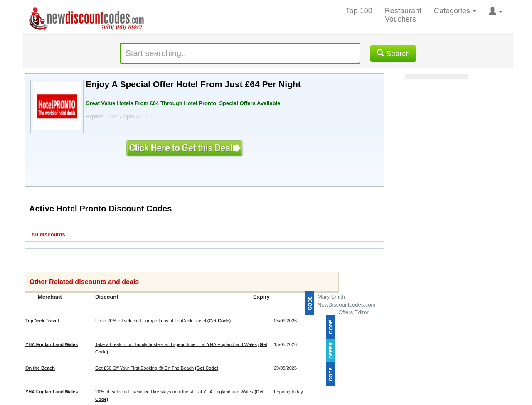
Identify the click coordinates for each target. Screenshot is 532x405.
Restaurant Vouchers (403, 15)
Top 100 (359, 11)
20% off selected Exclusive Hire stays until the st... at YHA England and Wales (174, 392)
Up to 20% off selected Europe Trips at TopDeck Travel (151, 321)
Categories (455, 11)
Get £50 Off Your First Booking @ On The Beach (144, 368)
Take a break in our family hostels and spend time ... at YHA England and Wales (176, 344)
